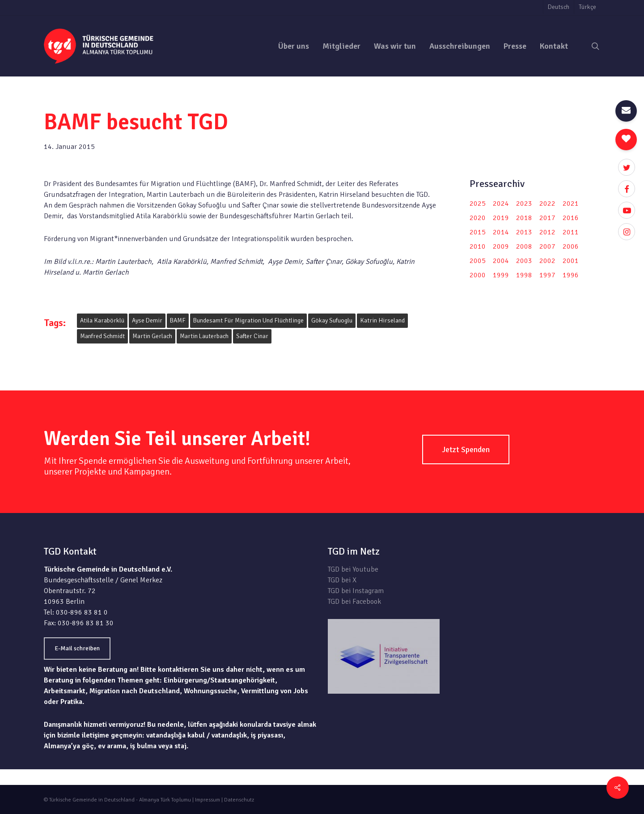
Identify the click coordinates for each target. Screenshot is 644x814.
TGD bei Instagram (356, 591)
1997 (547, 275)
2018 (524, 218)
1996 (571, 275)
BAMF (178, 320)
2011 (571, 232)
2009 (501, 246)
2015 (478, 232)
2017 (547, 218)
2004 (501, 261)
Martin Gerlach (152, 336)
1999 (501, 275)
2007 (547, 246)
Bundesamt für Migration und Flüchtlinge (248, 320)
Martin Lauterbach (204, 336)
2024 (501, 203)
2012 (547, 232)
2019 (501, 218)
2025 (478, 203)
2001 (571, 261)
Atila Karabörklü (102, 320)
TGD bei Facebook (354, 602)
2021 (571, 203)
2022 (547, 203)
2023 (524, 203)
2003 (524, 261)
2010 (478, 246)
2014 (501, 232)
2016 (571, 218)
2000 (478, 275)
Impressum (208, 800)
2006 (571, 246)
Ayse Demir (147, 320)
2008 (524, 246)
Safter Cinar (252, 336)
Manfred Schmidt (102, 336)
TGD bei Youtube (353, 569)
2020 (478, 218)
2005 (478, 261)
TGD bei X (342, 580)
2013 (524, 232)
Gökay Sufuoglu (332, 320)
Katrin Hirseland (382, 320)
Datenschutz (239, 800)
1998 (524, 275)
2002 (547, 261)
